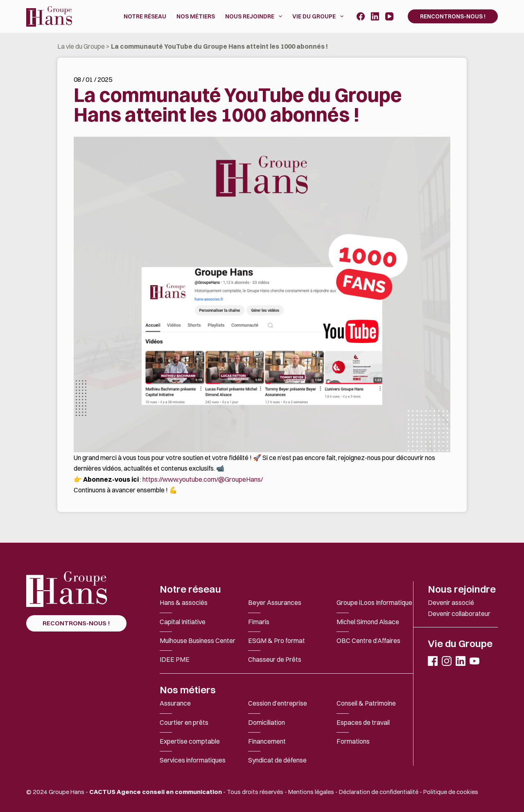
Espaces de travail (363, 722)
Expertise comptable (190, 741)
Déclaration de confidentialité (379, 792)
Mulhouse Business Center (198, 641)
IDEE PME (175, 659)
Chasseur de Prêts (275, 659)
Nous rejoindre (462, 589)
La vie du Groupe (81, 46)
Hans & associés (184, 602)
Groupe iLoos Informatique (374, 602)
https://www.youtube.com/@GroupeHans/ (203, 479)
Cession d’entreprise (278, 703)
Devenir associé (451, 602)
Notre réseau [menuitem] (145, 16)
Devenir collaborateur (459, 614)
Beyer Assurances (275, 602)
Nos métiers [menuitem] (196, 16)
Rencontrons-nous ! (453, 16)
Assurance (175, 703)
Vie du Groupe (460, 643)
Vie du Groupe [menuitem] (320, 16)
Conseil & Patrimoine (366, 703)
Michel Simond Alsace (368, 622)
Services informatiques (193, 760)
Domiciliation (267, 722)
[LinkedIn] (375, 16)
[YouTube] (389, 16)
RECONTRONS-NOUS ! (76, 623)
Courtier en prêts (184, 722)
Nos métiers (188, 690)
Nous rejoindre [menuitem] (255, 16)
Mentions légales (311, 792)
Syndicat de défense (277, 760)
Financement (267, 741)
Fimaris (259, 622)
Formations (353, 741)
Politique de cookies (451, 792)
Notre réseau (190, 589)
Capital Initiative (183, 622)
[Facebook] (361, 16)
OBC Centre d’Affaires (368, 641)
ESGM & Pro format (277, 641)
